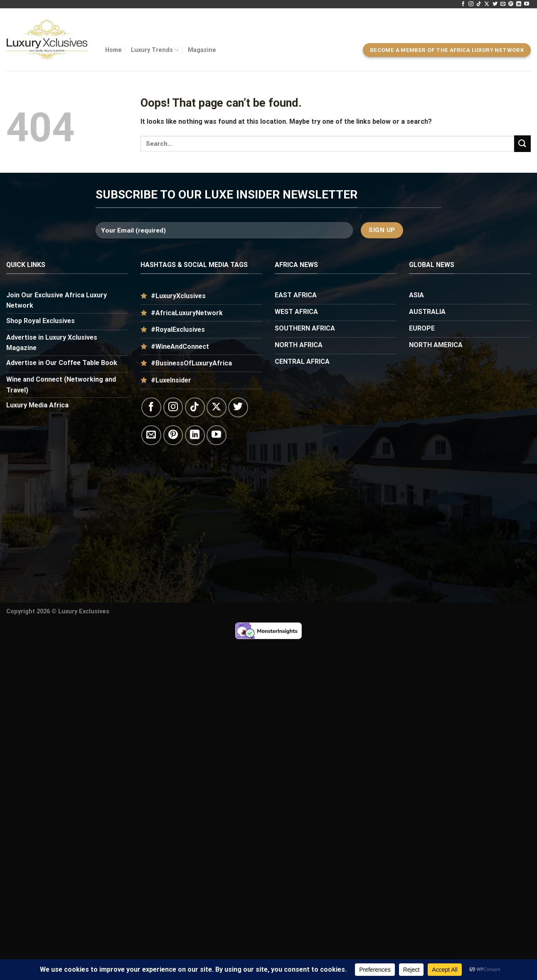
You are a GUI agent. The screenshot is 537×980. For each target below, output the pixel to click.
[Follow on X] (487, 4)
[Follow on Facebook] (463, 4)
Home (113, 50)
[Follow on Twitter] (495, 4)
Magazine (202, 50)
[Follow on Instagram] (471, 4)
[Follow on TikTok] (479, 4)
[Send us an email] (503, 4)
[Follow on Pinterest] (511, 4)
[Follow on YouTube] (527, 4)
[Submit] (522, 143)
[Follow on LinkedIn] (519, 4)
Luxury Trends (155, 50)
